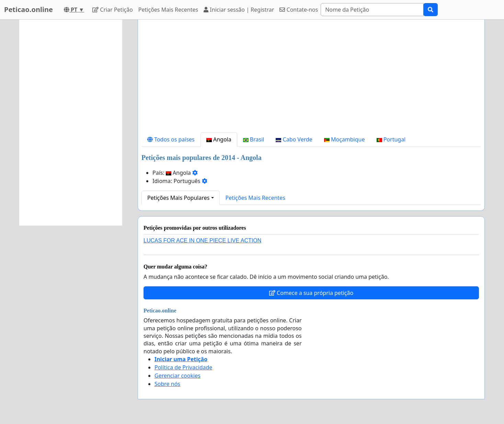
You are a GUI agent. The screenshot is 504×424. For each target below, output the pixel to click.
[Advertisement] (311, 79)
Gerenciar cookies (177, 376)
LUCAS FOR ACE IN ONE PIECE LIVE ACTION (202, 240)
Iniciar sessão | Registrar (239, 10)
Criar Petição (113, 10)
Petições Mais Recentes (168, 10)
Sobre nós (167, 384)
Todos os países (171, 139)
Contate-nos (299, 10)
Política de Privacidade (183, 367)
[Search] (372, 10)
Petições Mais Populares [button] (178, 198)
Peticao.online (28, 9)
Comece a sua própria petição (311, 293)
